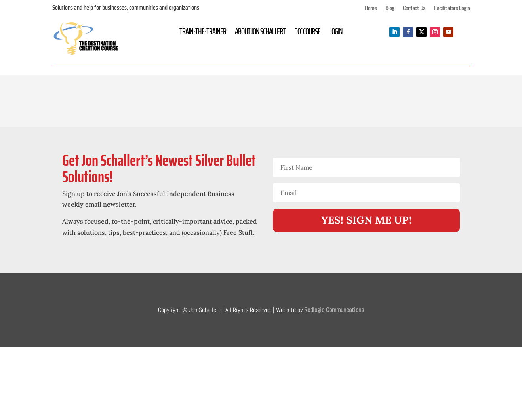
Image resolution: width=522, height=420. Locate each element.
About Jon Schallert (260, 33)
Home (371, 8)
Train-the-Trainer (203, 33)
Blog (390, 8)
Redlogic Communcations (334, 310)
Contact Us (414, 8)
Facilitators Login (452, 8)
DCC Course (307, 33)
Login (336, 33)
